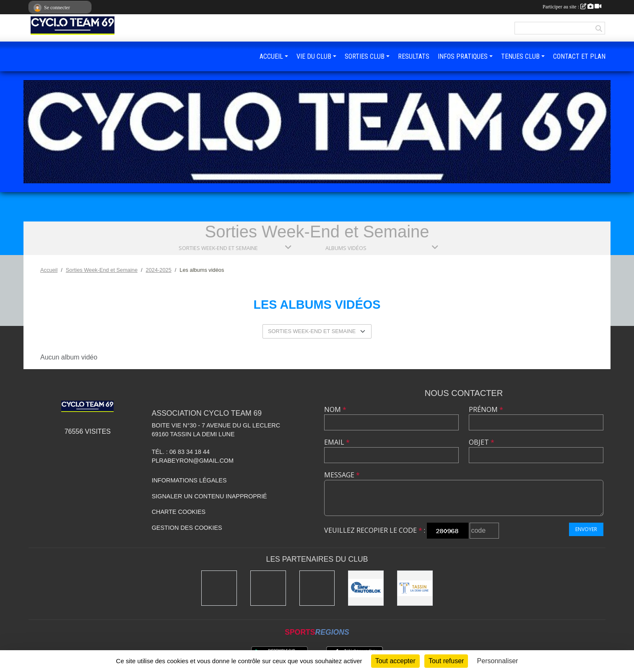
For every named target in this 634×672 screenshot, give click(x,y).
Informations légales (189, 480)
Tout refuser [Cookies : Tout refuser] (446, 661)
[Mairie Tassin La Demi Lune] (415, 588)
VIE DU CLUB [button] (314, 56)
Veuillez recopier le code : (375, 530)
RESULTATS (414, 56)
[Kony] (219, 588)
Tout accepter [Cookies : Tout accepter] (395, 661)
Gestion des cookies (187, 528)
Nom (335, 409)
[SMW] (366, 588)
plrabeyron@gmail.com (193, 461)
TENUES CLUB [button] (520, 56)
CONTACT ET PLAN (579, 56)
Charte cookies (179, 512)
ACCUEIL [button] (271, 56)
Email (337, 442)
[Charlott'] (268, 588)
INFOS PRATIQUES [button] (463, 56)
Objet (482, 442)
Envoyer (586, 529)
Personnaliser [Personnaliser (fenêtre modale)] (498, 661)
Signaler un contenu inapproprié (209, 496)
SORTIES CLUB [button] (365, 56)
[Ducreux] (317, 588)
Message (342, 475)
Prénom (486, 409)
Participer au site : (572, 7)
